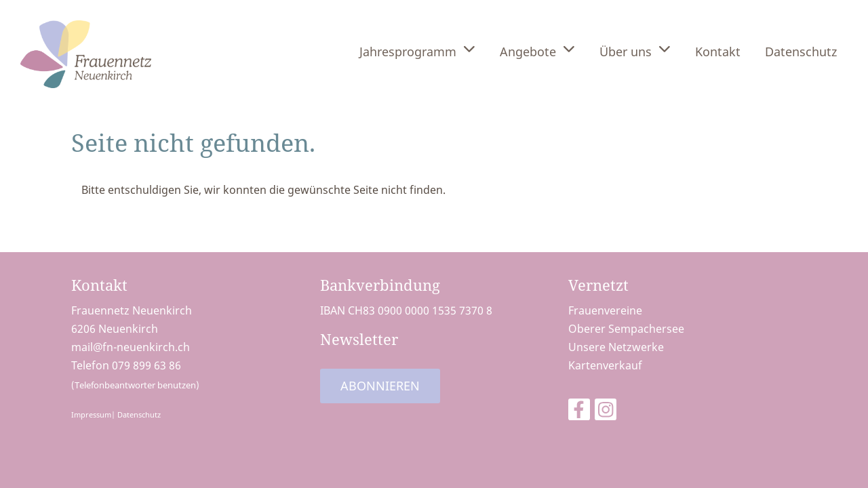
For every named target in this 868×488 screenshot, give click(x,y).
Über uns (635, 50)
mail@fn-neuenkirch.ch (131, 347)
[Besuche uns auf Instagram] (606, 412)
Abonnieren (380, 386)
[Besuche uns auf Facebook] (579, 412)
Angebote (537, 50)
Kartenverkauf (605, 365)
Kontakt (718, 52)
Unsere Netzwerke (616, 347)
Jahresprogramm (417, 50)
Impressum (91, 414)
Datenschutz (801, 52)
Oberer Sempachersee (626, 329)
